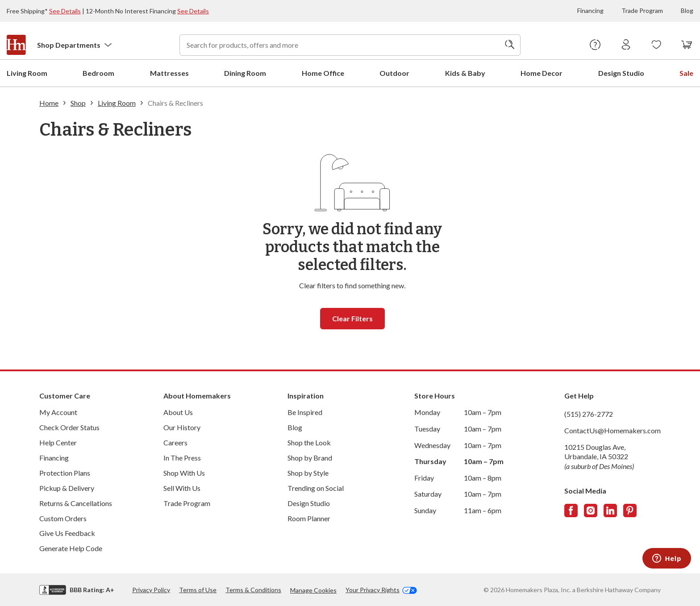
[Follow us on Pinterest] (630, 510)
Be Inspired (305, 412)
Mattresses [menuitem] (169, 73)
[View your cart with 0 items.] (687, 45)
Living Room (117, 102)
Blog (687, 10)
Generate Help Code (71, 548)
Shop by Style (308, 472)
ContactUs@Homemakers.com (612, 430)
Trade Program (642, 10)
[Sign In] (626, 45)
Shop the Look (309, 442)
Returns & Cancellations (76, 503)
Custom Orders (63, 518)
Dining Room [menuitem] (245, 73)
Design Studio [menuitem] (621, 73)
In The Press (182, 457)
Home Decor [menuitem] (542, 73)
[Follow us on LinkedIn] (610, 510)
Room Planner (309, 518)
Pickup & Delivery (67, 488)
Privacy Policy (151, 589)
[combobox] (350, 45)
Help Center (58, 442)
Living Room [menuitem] (27, 73)
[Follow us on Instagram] (591, 510)
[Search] (510, 45)
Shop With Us (184, 472)
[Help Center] (595, 45)
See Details (65, 11)
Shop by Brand (310, 457)
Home (49, 102)
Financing (590, 10)
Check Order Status (69, 427)
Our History (182, 427)
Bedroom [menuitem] (98, 73)
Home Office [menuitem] (323, 73)
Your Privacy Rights (381, 589)
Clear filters (352, 318)
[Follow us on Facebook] (571, 510)
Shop (78, 102)
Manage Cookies (313, 590)
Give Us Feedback (67, 533)
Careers (175, 442)
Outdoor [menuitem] (394, 73)
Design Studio (309, 503)
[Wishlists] (656, 45)
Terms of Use (198, 589)
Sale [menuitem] (686, 73)
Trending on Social (316, 488)
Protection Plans (65, 472)
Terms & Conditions (253, 589)
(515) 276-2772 (589, 413)
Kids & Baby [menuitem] (465, 73)
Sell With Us (182, 488)
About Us (178, 412)
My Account (58, 412)
